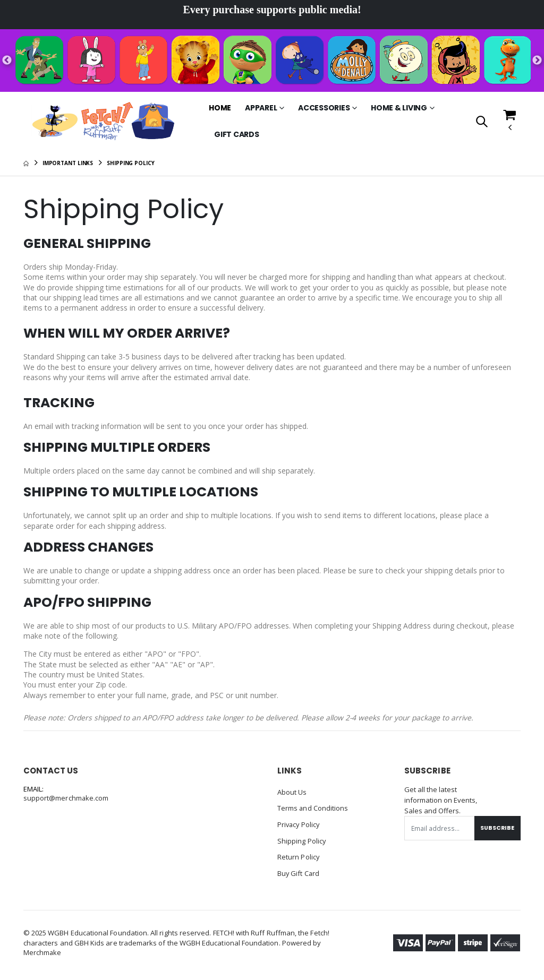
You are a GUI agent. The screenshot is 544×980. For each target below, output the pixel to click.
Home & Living (399, 108)
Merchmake (43, 953)
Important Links (68, 163)
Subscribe (497, 831)
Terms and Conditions (313, 811)
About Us (292, 795)
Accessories (324, 108)
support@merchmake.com (66, 802)
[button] (481, 122)
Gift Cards (237, 134)
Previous (7, 61)
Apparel (261, 108)
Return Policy (299, 859)
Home (220, 108)
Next (537, 61)
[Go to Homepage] (107, 121)
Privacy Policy (299, 827)
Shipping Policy (302, 843)
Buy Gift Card (299, 875)
